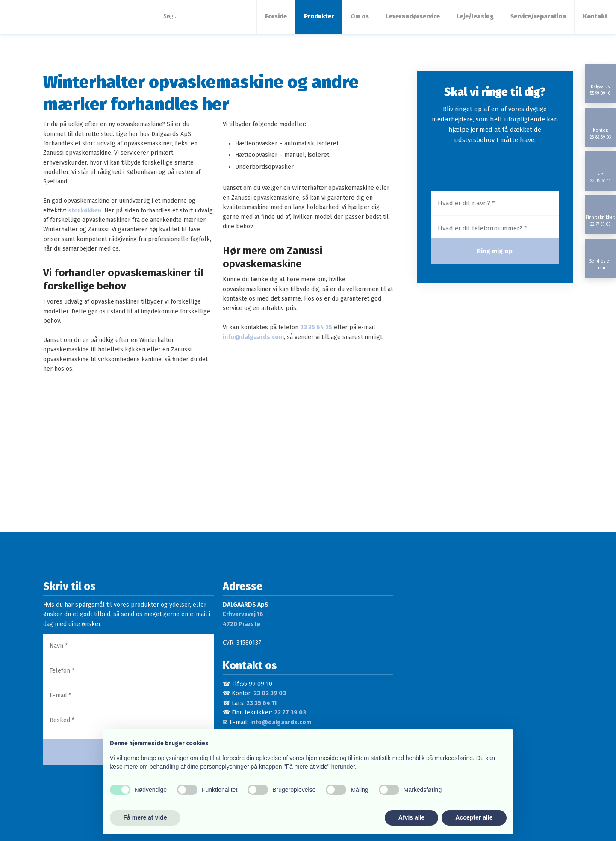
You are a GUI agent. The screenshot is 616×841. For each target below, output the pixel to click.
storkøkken (85, 211)
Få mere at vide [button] (145, 817)
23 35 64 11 (261, 703)
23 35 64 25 (316, 327)
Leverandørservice (413, 16)
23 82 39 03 (270, 693)
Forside (276, 16)
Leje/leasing (475, 16)
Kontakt (595, 16)
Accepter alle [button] (474, 817)
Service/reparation (538, 16)
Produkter (319, 16)
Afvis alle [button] (411, 817)
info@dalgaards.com (253, 337)
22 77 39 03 (290, 713)
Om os (360, 16)
